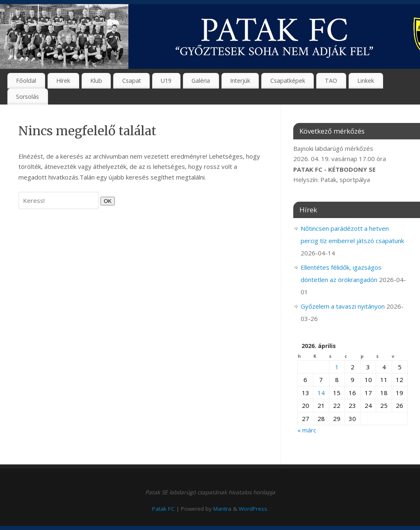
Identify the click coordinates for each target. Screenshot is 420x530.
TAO (331, 81)
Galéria (201, 81)
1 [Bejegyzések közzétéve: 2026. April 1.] (337, 367)
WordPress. (253, 509)
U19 (166, 81)
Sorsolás (27, 97)
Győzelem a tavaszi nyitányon (343, 306)
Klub (96, 81)
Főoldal (26, 81)
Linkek (366, 81)
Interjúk (240, 81)
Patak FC (163, 509)
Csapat (132, 81)
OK (106, 201)
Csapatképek (288, 81)
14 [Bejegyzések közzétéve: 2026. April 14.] (321, 393)
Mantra (222, 509)
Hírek (63, 81)
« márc (307, 430)
